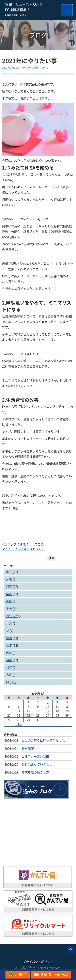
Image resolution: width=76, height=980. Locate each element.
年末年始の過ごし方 (35, 772)
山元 (9, 572)
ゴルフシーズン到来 (35, 756)
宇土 (9, 609)
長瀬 (36, 68)
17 (48, 711)
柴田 (9, 594)
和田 (9, 653)
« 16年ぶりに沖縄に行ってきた (23, 544)
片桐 (9, 579)
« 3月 (19, 724)
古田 (9, 675)
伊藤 (9, 660)
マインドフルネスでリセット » (23, 549)
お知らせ (12, 616)
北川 (9, 623)
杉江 (9, 668)
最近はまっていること (37, 764)
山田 (9, 601)
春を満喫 (28, 748)
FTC (9, 682)
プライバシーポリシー (38, 962)
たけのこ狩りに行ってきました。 (44, 740)
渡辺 (9, 587)
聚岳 (9, 638)
